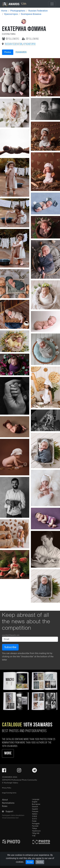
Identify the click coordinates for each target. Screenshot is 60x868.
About (5, 800)
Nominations (8, 803)
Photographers (18, 11)
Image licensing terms (9, 793)
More (8, 753)
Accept (30, 862)
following (30, 39)
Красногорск (11, 14)
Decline (40, 862)
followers (11, 39)
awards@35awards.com (11, 635)
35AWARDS (21, 52)
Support (9, 811)
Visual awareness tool (10, 818)
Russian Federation (38, 11)
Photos (8, 52)
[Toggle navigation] (52, 4)
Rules (5, 806)
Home (4, 11)
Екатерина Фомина (31, 14)
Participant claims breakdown (13, 815)
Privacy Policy (7, 788)
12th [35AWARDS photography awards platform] (14, 4)
